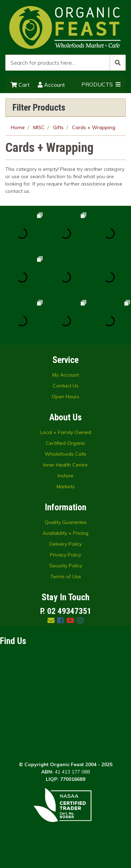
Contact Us (66, 386)
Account (51, 85)
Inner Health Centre (65, 465)
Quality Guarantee (66, 522)
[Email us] (51, 620)
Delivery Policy (65, 544)
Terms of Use (66, 576)
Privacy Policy (65, 555)
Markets (66, 486)
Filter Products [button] (39, 107)
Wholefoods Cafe (65, 454)
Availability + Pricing (65, 533)
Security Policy (66, 566)
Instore (65, 476)
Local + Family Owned (65, 432)
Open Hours (65, 397)
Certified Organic (65, 443)
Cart (20, 85)
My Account (66, 375)
